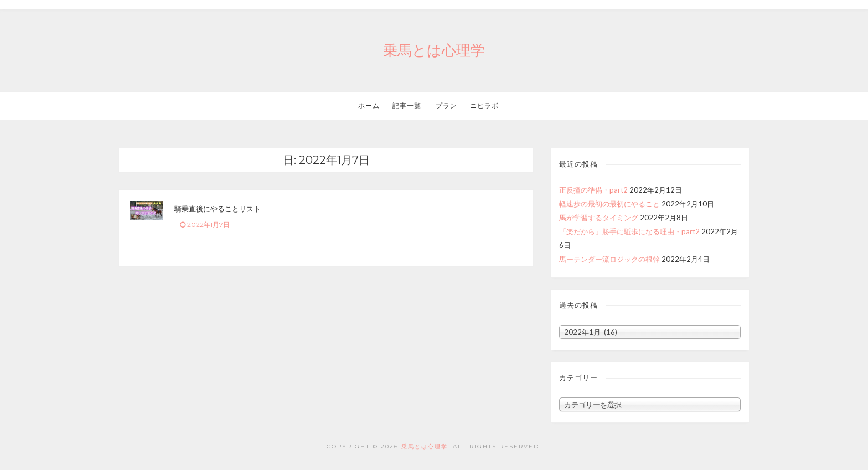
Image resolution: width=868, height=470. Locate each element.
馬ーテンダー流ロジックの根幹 (609, 259)
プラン (446, 105)
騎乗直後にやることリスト (218, 209)
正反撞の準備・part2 (593, 190)
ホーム (369, 105)
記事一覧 (407, 105)
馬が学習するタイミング (599, 218)
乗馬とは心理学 (434, 50)
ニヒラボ (484, 105)
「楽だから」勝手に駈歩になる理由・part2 (629, 231)
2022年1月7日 (205, 224)
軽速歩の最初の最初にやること (609, 204)
